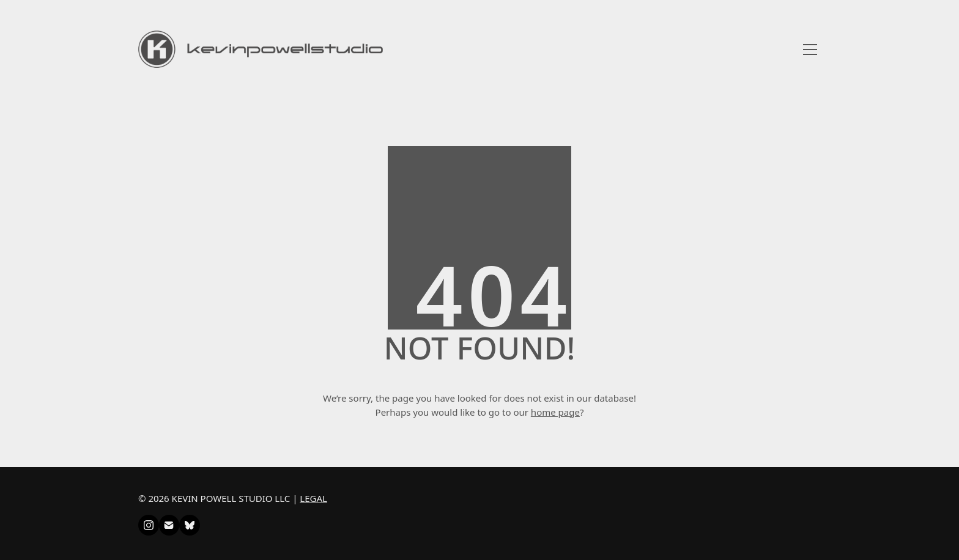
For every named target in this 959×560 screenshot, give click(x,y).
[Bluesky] (190, 525)
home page (555, 412)
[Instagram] (149, 525)
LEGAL (313, 498)
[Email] (169, 525)
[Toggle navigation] (810, 50)
